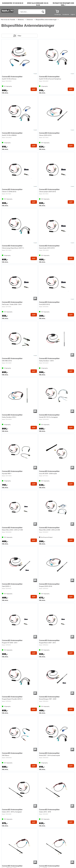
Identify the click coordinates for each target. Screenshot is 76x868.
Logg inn (73, 14)
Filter (19, 36)
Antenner (30, 19)
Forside (13, 19)
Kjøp (34, 89)
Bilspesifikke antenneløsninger (46, 19)
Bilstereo (21, 19)
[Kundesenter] (66, 11)
